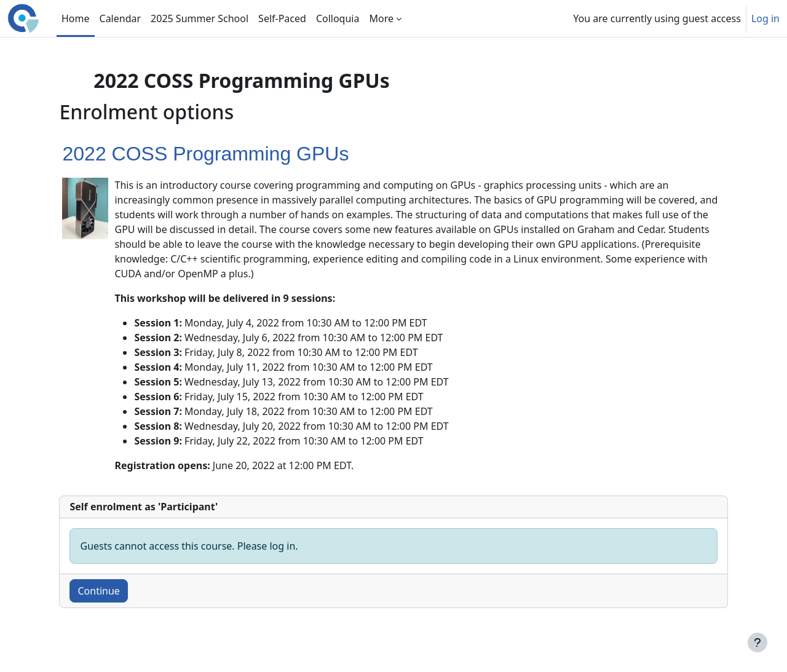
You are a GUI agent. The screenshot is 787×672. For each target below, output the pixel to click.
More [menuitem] (381, 18)
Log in (765, 18)
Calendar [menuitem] (121, 18)
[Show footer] (757, 642)
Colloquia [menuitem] (338, 18)
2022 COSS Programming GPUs (226, 154)
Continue (119, 591)
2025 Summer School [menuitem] (200, 18)
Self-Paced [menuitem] (282, 18)
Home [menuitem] (76, 18)
